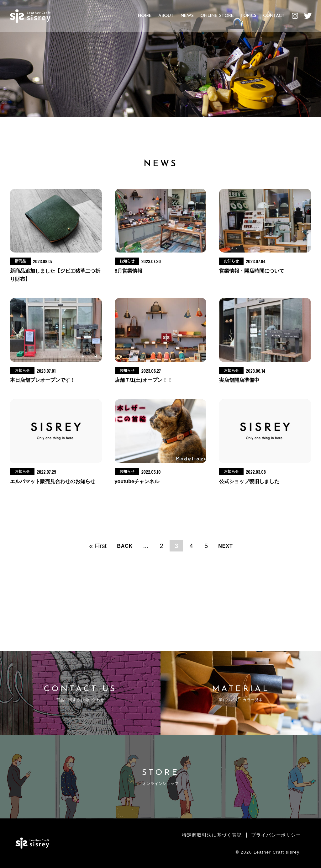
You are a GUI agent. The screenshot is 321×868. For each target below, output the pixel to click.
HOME (145, 19)
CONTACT (274, 19)
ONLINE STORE (217, 19)
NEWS (187, 19)
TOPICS (248, 19)
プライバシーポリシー (274, 835)
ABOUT (166, 19)
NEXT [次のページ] (226, 546)
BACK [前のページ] (125, 546)
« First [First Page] (98, 546)
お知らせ (127, 261)
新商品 (20, 261)
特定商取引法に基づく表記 (206, 835)
